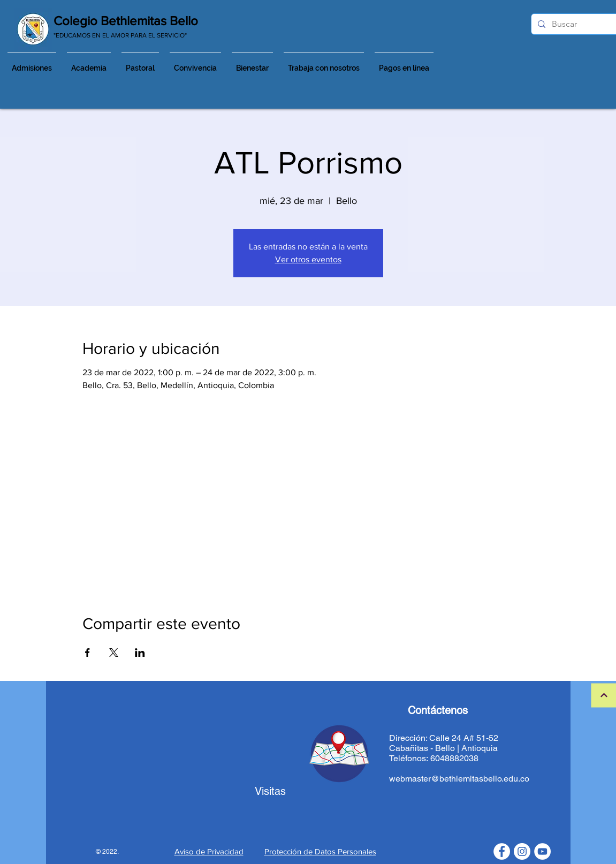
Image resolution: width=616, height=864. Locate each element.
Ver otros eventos (308, 259)
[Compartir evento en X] (114, 653)
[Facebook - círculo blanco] (502, 851)
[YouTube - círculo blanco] (542, 851)
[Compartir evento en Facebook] (88, 653)
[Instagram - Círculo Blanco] (522, 851)
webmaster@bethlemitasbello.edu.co (459, 779)
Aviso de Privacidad (209, 851)
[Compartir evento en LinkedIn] (140, 653)
